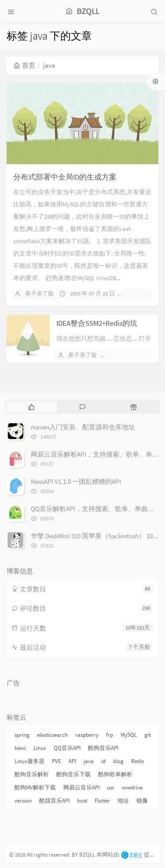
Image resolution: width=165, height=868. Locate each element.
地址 (123, 801)
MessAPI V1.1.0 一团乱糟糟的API (76, 481)
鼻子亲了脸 (39, 294)
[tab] (31, 407)
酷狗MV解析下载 (35, 787)
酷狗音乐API (103, 748)
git (147, 735)
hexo (20, 748)
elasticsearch (52, 735)
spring (22, 735)
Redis (137, 761)
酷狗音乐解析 (32, 774)
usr (111, 787)
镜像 (142, 801)
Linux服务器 (29, 761)
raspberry (87, 735)
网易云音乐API (81, 787)
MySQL (129, 735)
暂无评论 (141, 294)
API (72, 761)
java (89, 761)
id (103, 761)
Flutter (102, 801)
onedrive (132, 787)
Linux (40, 748)
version (23, 801)
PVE (57, 761)
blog (118, 761)
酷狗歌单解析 (115, 774)
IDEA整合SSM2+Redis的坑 (97, 323)
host (82, 801)
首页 (24, 65)
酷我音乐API (54, 801)
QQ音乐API (67, 748)
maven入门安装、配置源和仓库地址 (83, 427)
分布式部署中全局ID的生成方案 (65, 177)
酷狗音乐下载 (73, 774)
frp (110, 735)
